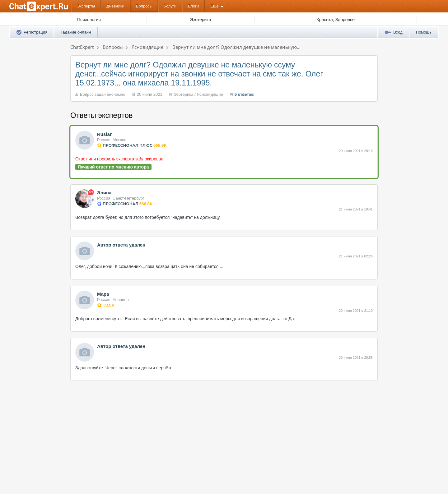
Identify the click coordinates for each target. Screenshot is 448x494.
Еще (214, 6)
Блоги (193, 6)
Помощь (424, 32)
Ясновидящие (210, 94)
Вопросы (144, 6)
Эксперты (86, 6)
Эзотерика (184, 94)
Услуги (170, 6)
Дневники (115, 6)
